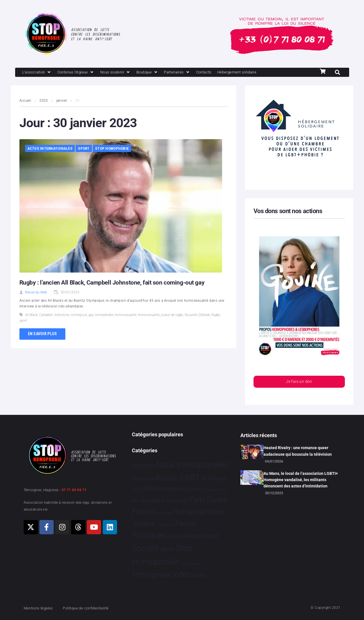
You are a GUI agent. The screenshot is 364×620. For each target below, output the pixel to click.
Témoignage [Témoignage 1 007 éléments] (151, 574)
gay (91, 315)
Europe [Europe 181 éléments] (151, 500)
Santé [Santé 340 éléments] (211, 536)
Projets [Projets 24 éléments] (174, 537)
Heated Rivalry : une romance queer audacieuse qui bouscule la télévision (298, 451)
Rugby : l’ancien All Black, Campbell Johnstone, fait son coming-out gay (114, 283)
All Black (31, 315)
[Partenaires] (193, 73)
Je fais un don (299, 383)
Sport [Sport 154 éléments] (167, 549)
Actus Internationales (50, 149)
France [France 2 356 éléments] (143, 512)
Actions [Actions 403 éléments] (143, 465)
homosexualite (149, 315)
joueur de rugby (172, 315)
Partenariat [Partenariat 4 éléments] (165, 525)
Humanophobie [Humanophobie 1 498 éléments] (198, 512)
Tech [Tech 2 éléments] (184, 563)
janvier (62, 101)
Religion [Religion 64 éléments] (192, 537)
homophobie (104, 315)
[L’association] (39, 73)
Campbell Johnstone (54, 315)
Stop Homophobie (112, 149)
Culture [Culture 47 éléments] (191, 489)
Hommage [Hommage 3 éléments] (164, 513)
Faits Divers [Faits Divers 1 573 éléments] (208, 500)
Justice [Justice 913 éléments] (143, 524)
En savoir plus (43, 334)
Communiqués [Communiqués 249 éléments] (161, 489)
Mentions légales (41, 608)
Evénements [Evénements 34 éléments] (175, 501)
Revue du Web (36, 293)
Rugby (216, 315)
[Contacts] (222, 73)
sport (23, 321)
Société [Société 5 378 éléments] (145, 549)
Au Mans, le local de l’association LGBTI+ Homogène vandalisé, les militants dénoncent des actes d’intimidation (301, 480)
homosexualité (126, 315)
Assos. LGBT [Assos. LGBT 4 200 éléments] (178, 478)
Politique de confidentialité (93, 608)
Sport (84, 149)
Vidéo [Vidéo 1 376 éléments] (182, 574)
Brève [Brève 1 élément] (136, 490)
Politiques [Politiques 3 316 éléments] (149, 536)
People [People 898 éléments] (186, 524)
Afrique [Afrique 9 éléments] (138, 479)
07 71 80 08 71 (74, 490)
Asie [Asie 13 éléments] (150, 479)
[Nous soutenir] (125, 73)
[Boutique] (160, 73)
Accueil (25, 101)
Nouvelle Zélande (197, 315)
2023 (44, 101)
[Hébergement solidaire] (259, 73)
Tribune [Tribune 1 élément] (194, 564)
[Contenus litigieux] (81, 73)
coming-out (79, 315)
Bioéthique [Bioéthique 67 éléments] (214, 479)
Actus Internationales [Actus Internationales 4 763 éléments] (191, 465)
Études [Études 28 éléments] (199, 575)
